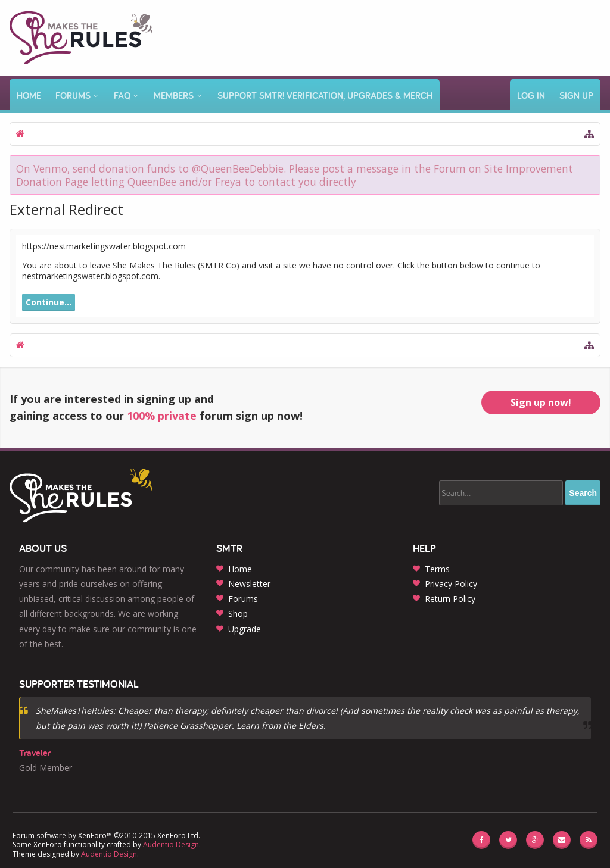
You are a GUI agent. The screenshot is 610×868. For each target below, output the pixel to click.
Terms (437, 569)
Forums (73, 96)
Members (174, 96)
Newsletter (249, 584)
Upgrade (245, 629)
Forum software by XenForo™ (106, 836)
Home (29, 96)
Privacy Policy (451, 584)
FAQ (122, 96)
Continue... (49, 302)
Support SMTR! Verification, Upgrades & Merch (325, 96)
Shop (238, 613)
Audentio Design (171, 844)
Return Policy (450, 599)
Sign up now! (541, 402)
